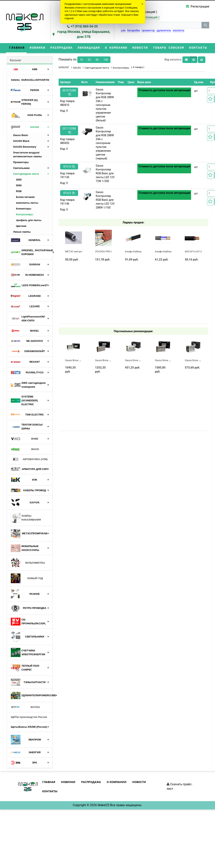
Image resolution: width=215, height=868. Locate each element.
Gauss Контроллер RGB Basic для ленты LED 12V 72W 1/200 (105, 173)
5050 (19, 185)
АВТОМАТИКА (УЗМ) (29, 459)
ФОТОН (25, 707)
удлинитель (164, 30)
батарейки (134, 30)
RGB (19, 191)
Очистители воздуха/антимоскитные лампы (27, 154)
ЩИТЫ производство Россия (29, 717)
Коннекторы (24, 209)
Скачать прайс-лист (179, 786)
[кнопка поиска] (205, 25)
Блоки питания (25, 197)
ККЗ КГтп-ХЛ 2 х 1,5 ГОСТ (199, 251)
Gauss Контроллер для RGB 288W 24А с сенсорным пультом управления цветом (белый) (105, 105)
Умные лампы (22, 232)
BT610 (69, 167)
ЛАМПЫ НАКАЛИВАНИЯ (26, 518)
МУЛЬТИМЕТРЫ (28, 563)
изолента (178, 30)
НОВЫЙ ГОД (27, 578)
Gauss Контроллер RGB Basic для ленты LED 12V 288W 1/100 (105, 200)
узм (123, 30)
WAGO (25, 449)
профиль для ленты (29, 220)
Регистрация (200, 6)
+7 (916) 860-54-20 (84, 26)
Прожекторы (21, 162)
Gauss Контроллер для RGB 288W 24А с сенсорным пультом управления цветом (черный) (105, 143)
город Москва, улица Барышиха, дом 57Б (84, 34)
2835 (19, 180)
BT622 (69, 193)
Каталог (16, 60)
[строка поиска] (161, 25)
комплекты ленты (27, 203)
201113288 (69, 130)
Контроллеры (24, 214)
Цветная (21, 226)
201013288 (69, 92)
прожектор (148, 30)
